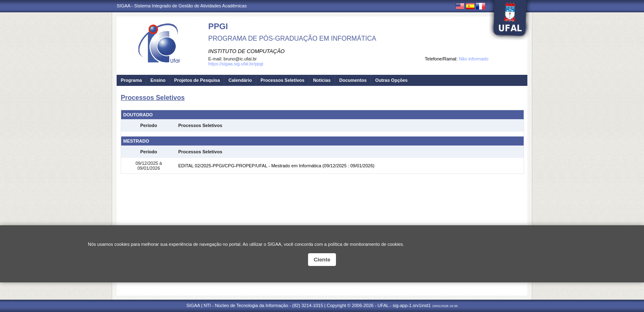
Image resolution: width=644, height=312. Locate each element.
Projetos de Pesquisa (197, 80)
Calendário (240, 80)
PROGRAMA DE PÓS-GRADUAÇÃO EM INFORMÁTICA (292, 38)
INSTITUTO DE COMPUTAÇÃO (246, 51)
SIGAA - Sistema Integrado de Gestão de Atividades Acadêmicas (182, 6)
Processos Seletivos (282, 80)
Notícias (322, 80)
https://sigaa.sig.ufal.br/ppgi (236, 64)
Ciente (322, 260)
